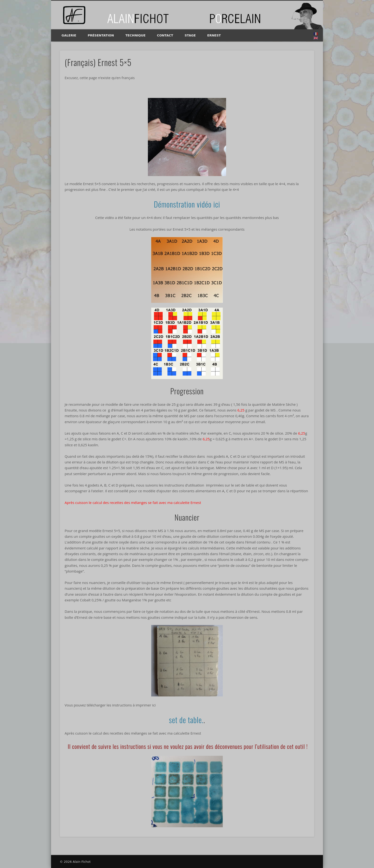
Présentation (101, 35)
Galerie (69, 35)
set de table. (186, 720)
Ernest (214, 35)
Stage (190, 35)
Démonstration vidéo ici (187, 204)
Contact (165, 35)
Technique (135, 35)
